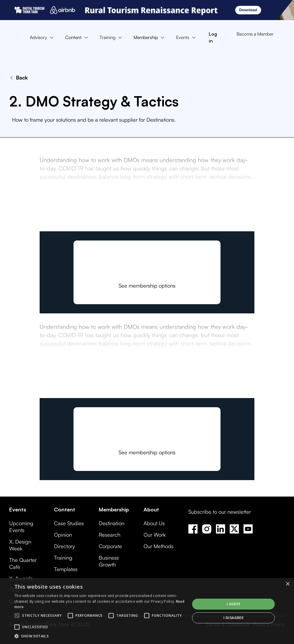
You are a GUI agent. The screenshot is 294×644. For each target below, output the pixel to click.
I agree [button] (234, 604)
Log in (213, 37)
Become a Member (255, 34)
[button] (43, 38)
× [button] (288, 584)
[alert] (147, 611)
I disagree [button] (233, 618)
